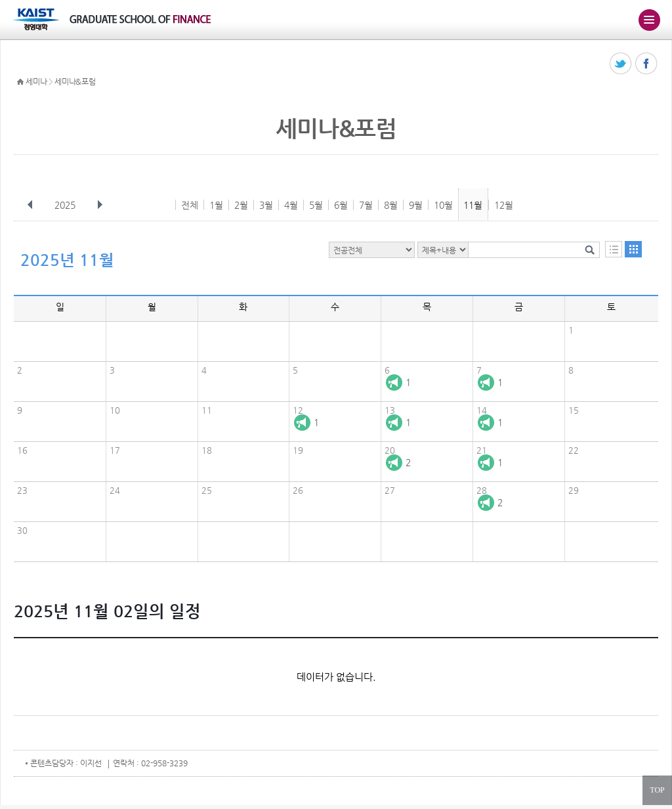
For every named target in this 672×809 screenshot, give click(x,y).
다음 (100, 205)
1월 (216, 205)
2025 (66, 205)
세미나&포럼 (75, 81)
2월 (241, 205)
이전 (30, 205)
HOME (20, 82)
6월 (341, 205)
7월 (366, 205)
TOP (657, 790)
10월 (443, 205)
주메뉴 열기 (649, 20)
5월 (316, 205)
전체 (190, 205)
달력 (633, 249)
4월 (291, 205)
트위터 (621, 64)
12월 (504, 205)
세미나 (36, 81)
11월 (473, 205)
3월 (266, 205)
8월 (391, 205)
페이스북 (647, 64)
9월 (416, 205)
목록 (614, 249)
